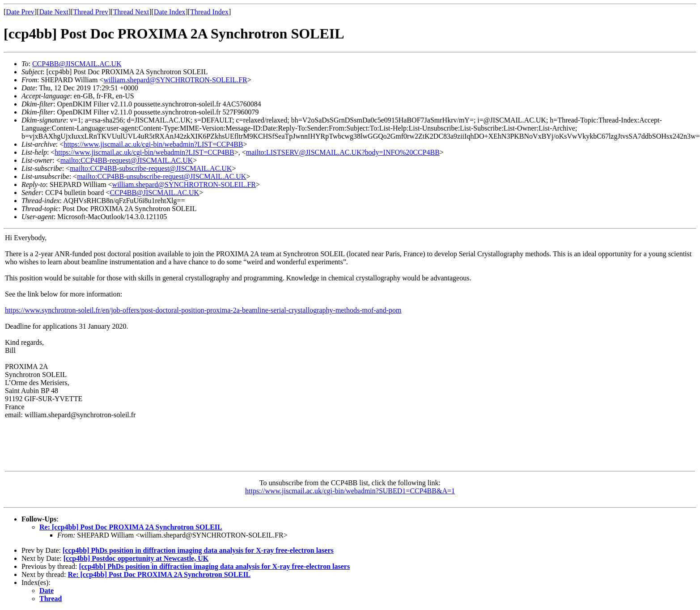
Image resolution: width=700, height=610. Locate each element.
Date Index (170, 12)
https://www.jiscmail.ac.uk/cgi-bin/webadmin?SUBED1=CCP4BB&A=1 (350, 491)
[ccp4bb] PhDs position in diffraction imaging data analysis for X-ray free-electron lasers (198, 550)
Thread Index (209, 12)
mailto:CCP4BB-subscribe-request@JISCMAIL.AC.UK (151, 168)
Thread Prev (91, 12)
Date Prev (20, 12)
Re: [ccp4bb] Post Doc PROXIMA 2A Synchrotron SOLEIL (131, 527)
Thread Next (131, 12)
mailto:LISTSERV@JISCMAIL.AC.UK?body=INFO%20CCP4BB (343, 152)
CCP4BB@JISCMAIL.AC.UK (77, 64)
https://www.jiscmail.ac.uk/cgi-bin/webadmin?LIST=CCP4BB (153, 144)
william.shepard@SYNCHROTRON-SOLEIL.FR (175, 80)
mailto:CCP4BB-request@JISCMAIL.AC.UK (127, 160)
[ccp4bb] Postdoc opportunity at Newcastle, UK (136, 558)
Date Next (54, 12)
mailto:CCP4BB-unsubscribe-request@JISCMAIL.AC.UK (161, 176)
